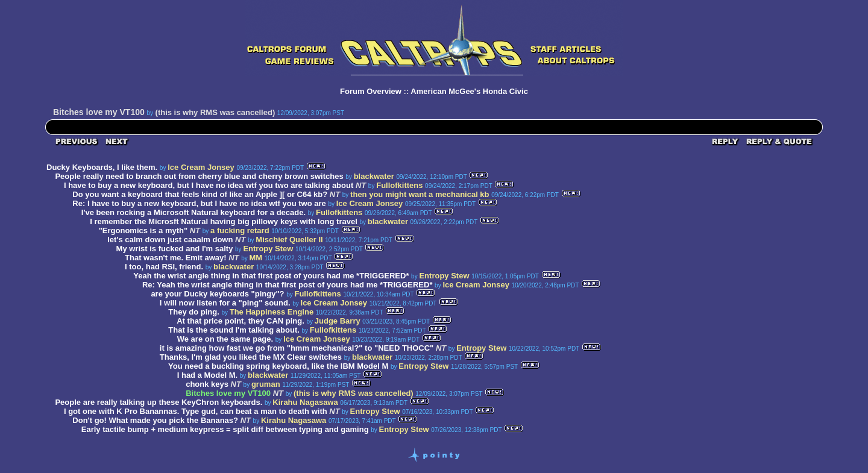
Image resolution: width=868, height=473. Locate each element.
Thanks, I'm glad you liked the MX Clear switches (251, 357)
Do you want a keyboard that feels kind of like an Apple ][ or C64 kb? (200, 194)
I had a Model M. (207, 375)
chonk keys (207, 384)
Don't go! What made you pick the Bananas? (155, 420)
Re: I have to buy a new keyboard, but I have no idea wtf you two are (200, 203)
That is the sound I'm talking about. (234, 330)
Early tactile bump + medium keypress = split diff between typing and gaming (225, 429)
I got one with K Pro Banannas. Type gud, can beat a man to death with (196, 411)
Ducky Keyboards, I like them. (102, 167)
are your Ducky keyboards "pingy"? (217, 294)
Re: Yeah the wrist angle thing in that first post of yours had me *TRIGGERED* (288, 285)
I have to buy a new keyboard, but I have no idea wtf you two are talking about (209, 185)
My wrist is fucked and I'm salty (175, 249)
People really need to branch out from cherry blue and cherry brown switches (199, 176)
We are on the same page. (225, 339)
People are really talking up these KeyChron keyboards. (159, 402)
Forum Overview (371, 91)
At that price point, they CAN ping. (241, 321)
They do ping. (194, 312)
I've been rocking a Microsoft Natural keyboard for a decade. (193, 212)
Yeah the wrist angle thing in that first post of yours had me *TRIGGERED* (271, 276)
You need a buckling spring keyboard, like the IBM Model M (278, 366)
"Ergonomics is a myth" (143, 230)
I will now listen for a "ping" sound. (225, 303)
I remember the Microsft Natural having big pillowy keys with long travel (224, 221)
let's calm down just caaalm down (170, 240)
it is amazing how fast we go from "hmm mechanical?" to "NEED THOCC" (297, 348)
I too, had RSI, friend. (164, 267)
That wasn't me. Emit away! (176, 258)
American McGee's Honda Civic (469, 91)
